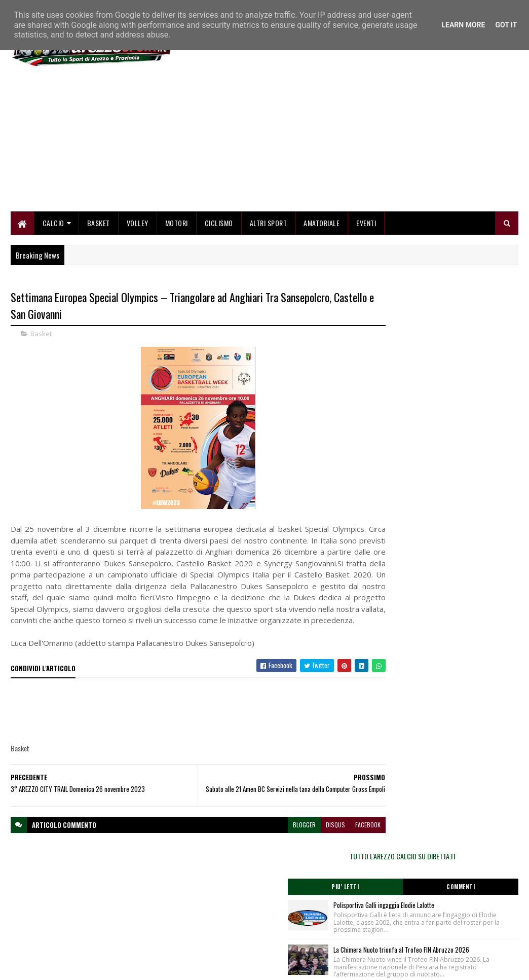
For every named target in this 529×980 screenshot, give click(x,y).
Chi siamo (196, 913)
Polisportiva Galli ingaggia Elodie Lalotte (462, 350)
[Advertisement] (334, 142)
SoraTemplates (58, 966)
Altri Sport (269, 224)
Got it (506, 25)
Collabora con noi (206, 925)
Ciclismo (219, 224)
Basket (99, 224)
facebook (331, 844)
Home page (198, 901)
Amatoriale (322, 224)
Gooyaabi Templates (144, 966)
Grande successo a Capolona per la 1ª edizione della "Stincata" (460, 470)
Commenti (480, 332)
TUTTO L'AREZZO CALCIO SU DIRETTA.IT (442, 301)
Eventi (366, 224)
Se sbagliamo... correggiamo (221, 938)
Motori (177, 224)
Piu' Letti (404, 332)
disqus (299, 844)
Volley (138, 224)
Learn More (463, 25)
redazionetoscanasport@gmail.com (466, 903)
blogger (268, 844)
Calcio (53, 224)
